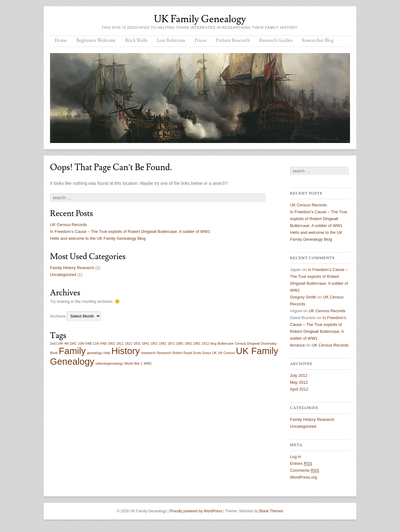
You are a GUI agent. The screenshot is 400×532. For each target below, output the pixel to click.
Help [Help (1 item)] (107, 353)
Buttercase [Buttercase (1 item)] (225, 343)
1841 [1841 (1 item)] (146, 343)
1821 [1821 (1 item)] (128, 343)
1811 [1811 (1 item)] (120, 343)
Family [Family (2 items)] (72, 351)
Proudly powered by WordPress (196, 511)
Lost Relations (171, 40)
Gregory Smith (303, 297)
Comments (305, 470)
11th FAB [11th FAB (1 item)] (100, 343)
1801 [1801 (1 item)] (112, 343)
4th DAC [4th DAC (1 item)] (71, 343)
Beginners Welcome (96, 40)
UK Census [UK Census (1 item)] (226, 353)
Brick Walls (136, 40)
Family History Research (72, 268)
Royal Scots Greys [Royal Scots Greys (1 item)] (197, 353)
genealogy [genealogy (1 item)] (95, 353)
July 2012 (299, 375)
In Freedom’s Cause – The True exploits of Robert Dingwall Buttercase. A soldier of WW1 (130, 232)
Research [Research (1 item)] (164, 353)
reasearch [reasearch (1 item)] (148, 353)
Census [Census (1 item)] (240, 343)
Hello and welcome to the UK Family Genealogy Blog (98, 238)
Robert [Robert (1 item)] (177, 353)
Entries (301, 464)
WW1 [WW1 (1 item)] (148, 363)
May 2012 (299, 382)
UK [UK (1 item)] (215, 353)
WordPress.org (303, 477)
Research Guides (276, 40)
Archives (58, 316)
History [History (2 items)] (125, 351)
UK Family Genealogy (200, 19)
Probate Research (233, 40)
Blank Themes (271, 511)
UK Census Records (68, 225)
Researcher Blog (318, 40)
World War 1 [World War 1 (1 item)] (133, 363)
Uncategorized (63, 275)
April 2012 (299, 389)
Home (61, 40)
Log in (295, 457)
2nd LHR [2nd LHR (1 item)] (57, 343)
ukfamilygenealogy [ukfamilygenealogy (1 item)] (109, 363)
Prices (200, 40)
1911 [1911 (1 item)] (205, 343)
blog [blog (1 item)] (213, 343)
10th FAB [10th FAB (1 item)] (85, 343)
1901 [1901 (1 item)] (197, 343)
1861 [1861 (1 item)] (163, 343)
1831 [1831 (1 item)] (137, 343)
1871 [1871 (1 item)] (171, 343)
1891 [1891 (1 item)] (188, 343)
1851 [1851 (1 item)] (154, 343)
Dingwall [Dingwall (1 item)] (253, 343)
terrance (297, 345)
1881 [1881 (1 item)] (180, 343)
